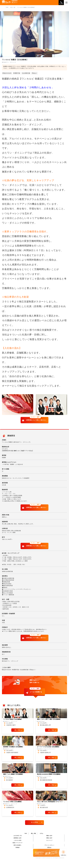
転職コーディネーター (18, 843)
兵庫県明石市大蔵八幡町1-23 (11, 451)
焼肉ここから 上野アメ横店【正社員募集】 (49, 719)
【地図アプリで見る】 (27, 451)
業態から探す (49, 838)
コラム (41, 833)
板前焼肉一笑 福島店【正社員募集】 (13, 747)
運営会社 (49, 847)
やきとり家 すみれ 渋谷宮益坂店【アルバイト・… (51, 802)
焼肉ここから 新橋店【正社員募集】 (13, 774)
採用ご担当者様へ (18, 845)
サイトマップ (49, 840)
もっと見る (35, 822)
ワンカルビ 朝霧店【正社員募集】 (26, 7)
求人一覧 (33, 833)
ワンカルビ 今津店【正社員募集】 (13, 802)
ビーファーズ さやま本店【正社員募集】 (48, 747)
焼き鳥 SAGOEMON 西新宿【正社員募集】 (49, 774)
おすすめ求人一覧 (18, 836)
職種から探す (49, 836)
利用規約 (18, 847)
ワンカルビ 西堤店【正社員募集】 (13, 719)
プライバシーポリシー (49, 845)
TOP (26, 833)
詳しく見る (18, 730)
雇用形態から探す (18, 838)
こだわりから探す (18, 840)
